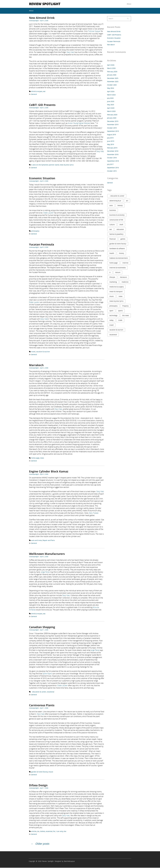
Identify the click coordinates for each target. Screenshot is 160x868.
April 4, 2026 (44, 21)
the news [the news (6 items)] (126, 315)
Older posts (42, 844)
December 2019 (113, 121)
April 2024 (111, 91)
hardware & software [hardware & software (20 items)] (117, 248)
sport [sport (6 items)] (111, 311)
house (51, 772)
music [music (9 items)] (112, 296)
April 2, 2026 (44, 368)
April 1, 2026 (44, 630)
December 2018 (113, 151)
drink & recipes (37, 91)
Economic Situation (42, 178)
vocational (51, 692)
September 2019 (113, 131)
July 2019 (110, 138)
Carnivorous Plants (42, 705)
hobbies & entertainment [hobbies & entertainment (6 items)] (119, 258)
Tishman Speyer (94, 31)
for (54, 831)
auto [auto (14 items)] (111, 205)
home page (35, 458)
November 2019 (113, 125)
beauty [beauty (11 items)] (120, 205)
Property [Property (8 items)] (125, 306)
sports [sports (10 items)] (120, 311)
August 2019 (112, 135)
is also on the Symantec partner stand (45, 165)
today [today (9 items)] (111, 320)
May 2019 (111, 144)
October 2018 (112, 158)
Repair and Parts (49, 540)
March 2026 (111, 68)
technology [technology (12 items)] (113, 315)
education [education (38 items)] (120, 229)
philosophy (35, 231)
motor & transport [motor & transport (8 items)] (116, 291)
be (38, 831)
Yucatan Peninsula (42, 244)
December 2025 (113, 78)
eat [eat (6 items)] (111, 229)
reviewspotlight (34, 21)
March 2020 (111, 111)
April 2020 (111, 108)
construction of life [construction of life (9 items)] (116, 220)
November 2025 (113, 81)
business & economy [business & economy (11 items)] (117, 215)
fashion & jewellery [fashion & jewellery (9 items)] (116, 234)
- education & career (39, 692)
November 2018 (113, 154)
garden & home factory (40, 772)
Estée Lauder (48, 213)
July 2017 (110, 164)
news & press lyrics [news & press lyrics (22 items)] (116, 301)
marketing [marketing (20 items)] (113, 282)
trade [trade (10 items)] (120, 320)
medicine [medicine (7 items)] (125, 282)
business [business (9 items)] (113, 210)
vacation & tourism (43, 352)
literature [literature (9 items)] (123, 277)
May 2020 (111, 105)
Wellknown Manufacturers (47, 554)
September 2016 (113, 168)
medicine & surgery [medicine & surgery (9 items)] (117, 287)
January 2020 (112, 118)
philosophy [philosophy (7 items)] (113, 306)
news (42, 458)
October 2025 (112, 85)
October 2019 (112, 128)
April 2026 (111, 65)
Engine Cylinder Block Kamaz (49, 471)
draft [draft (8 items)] (121, 225)
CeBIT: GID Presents (42, 105)
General (34, 94)
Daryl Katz (70, 52)
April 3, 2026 (44, 108)
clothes (43, 831)
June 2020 (111, 101)
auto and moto (37, 540)
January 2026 (112, 75)
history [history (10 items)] (121, 253)
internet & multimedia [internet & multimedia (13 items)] (118, 268)
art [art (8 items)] (127, 201)
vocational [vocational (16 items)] (113, 335)
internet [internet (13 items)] (125, 263)
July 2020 (110, 98)
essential (49, 831)
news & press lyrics (67, 165)
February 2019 (112, 148)
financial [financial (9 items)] (113, 239)
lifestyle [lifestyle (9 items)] (112, 277)
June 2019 (111, 141)
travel (33, 352)
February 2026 (112, 72)
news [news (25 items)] (121, 296)
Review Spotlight (45, 4)
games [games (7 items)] (123, 239)
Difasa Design (38, 785)
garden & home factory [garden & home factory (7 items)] (118, 244)
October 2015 (112, 171)
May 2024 (111, 88)
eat (44, 91)
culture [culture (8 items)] (112, 225)
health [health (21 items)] (112, 253)
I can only (59, 831)
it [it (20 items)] (110, 272)
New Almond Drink (42, 18)
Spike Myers (47, 674)
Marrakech (36, 365)
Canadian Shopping (42, 627)
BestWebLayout (69, 861)
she (65, 831)
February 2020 (112, 115)
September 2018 (113, 161)
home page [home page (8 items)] (114, 263)
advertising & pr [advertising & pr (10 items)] (115, 201)
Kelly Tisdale (94, 513)
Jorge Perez (45, 572)
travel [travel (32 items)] (112, 325)
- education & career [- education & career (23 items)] (117, 196)
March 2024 (111, 95)
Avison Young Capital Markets (79, 123)
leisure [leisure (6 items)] (118, 272)
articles (34, 831)
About (129, 4)
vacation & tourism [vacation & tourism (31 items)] (116, 330)
